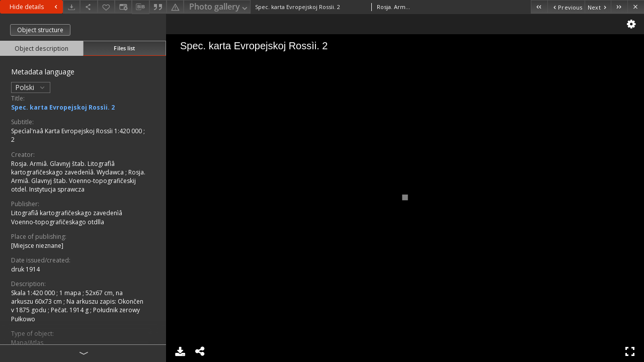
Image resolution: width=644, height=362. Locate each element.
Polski (31, 87)
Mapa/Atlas (27, 343)
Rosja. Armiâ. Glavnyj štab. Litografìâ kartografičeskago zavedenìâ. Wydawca (68, 168)
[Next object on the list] (598, 7)
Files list (124, 48)
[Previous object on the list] (566, 7)
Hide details (35, 7)
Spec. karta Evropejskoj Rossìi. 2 (63, 107)
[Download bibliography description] (140, 7)
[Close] (636, 7)
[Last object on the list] (619, 7)
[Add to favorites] (106, 7)
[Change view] (123, 7)
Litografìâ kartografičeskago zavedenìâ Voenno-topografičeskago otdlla (67, 217)
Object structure (40, 30)
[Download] (71, 7)
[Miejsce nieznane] (37, 246)
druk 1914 (25, 269)
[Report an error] (175, 7)
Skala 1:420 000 (34, 293)
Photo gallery (219, 7)
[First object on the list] (539, 7)
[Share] (89, 7)
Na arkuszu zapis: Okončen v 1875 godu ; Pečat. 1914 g (77, 306)
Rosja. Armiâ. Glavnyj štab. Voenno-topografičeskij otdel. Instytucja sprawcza (78, 181)
